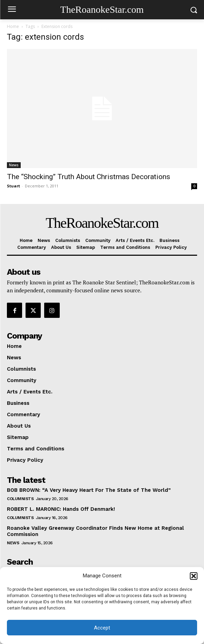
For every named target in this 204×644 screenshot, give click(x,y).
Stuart (13, 186)
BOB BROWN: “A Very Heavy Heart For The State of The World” (89, 490)
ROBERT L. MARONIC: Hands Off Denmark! (61, 509)
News (14, 165)
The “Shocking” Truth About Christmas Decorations (89, 177)
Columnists (20, 499)
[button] (194, 576)
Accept (102, 628)
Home (13, 26)
